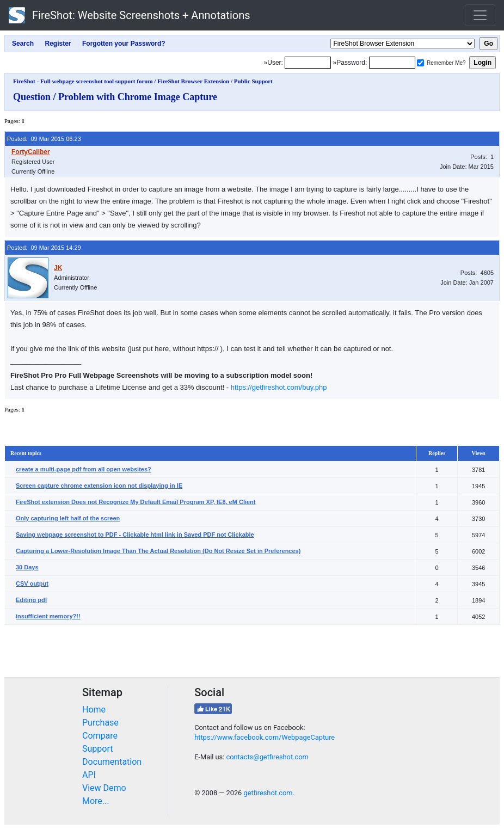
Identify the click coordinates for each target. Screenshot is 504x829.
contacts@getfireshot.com (267, 757)
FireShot (130, 15)
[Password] (392, 63)
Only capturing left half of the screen (68, 518)
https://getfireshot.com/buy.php (279, 387)
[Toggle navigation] (480, 15)
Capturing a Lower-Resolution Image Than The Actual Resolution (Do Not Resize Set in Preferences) (158, 551)
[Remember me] (420, 63)
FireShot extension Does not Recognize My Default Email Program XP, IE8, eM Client (136, 502)
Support (97, 749)
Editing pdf (31, 600)
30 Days (27, 567)
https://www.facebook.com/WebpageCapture (265, 737)
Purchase (100, 723)
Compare (100, 736)
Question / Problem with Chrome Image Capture (115, 97)
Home (94, 710)
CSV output (32, 584)
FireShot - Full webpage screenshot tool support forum (83, 81)
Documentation (112, 762)
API (89, 775)
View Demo (104, 788)
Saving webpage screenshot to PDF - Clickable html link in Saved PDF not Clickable (135, 535)
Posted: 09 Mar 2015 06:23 (44, 139)
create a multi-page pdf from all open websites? (84, 469)
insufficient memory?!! (48, 616)
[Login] (308, 63)
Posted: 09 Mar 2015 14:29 (44, 248)
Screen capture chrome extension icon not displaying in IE (99, 486)
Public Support (253, 81)
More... (96, 801)
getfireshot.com (268, 793)
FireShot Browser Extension (193, 81)
